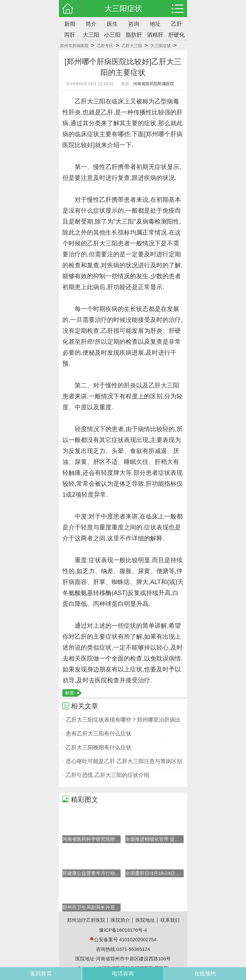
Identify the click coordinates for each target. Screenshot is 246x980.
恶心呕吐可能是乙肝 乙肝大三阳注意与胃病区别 (124, 761)
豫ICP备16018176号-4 (123, 930)
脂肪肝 (134, 35)
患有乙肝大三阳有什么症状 (99, 734)
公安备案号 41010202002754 (123, 940)
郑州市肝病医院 (74, 46)
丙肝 (70, 35)
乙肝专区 (105, 46)
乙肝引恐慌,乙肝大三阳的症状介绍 (108, 775)
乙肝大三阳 (132, 46)
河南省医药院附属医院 (154, 84)
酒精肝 (155, 35)
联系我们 (170, 920)
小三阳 (112, 35)
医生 (112, 24)
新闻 (70, 24)
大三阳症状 (161, 46)
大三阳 (91, 35)
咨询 (134, 24)
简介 (91, 24)
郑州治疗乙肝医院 (86, 920)
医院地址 (145, 920)
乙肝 (176, 24)
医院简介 (120, 920)
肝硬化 (176, 35)
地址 (155, 24)
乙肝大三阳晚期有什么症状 (99, 747)
